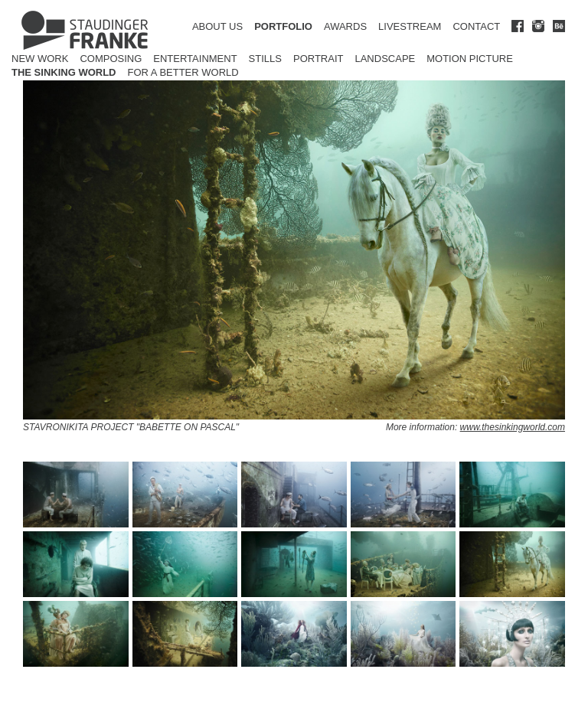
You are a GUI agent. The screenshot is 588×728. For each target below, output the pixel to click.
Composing (111, 59)
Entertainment (195, 59)
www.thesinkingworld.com (513, 427)
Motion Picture (470, 59)
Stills (265, 59)
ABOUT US (217, 26)
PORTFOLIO (283, 26)
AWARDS (345, 26)
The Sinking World (64, 72)
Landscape (385, 59)
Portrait (318, 59)
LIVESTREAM (410, 26)
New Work (40, 59)
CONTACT (476, 26)
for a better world (183, 72)
